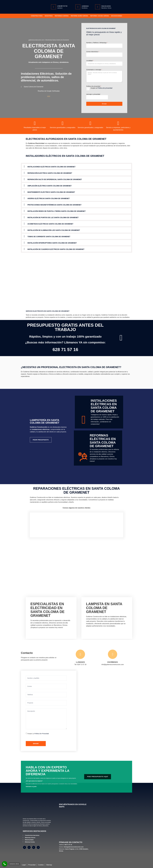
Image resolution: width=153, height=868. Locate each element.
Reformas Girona (62, 16)
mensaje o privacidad (93, 94)
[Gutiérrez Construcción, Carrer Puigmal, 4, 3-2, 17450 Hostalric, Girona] (75, 825)
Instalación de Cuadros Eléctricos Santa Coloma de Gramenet (56, 249)
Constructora (37, 16)
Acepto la (101, 88)
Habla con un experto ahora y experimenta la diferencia (48, 771)
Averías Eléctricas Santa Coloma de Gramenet (49, 199)
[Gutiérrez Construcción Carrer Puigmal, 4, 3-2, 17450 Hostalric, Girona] (99, 711)
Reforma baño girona (79, 16)
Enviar (104, 104)
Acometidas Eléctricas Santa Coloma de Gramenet (50, 224)
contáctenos (85, 6)
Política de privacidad (105, 88)
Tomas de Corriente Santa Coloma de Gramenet (49, 237)
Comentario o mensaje (94, 70)
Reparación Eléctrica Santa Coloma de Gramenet (50, 173)
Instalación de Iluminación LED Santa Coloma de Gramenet (54, 230)
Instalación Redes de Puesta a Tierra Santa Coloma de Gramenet (57, 211)
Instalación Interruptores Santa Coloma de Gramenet (52, 243)
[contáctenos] (78, 7)
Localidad (90, 61)
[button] (76, 166)
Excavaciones (117, 16)
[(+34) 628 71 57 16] (53, 7)
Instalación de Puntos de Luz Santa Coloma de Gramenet (53, 218)
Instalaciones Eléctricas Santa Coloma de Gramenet (52, 167)
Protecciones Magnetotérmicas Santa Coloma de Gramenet (54, 205)
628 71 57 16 (65, 350)
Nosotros (49, 16)
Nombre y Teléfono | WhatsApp (97, 43)
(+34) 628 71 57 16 (62, 6)
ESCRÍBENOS (113, 662)
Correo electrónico (93, 52)
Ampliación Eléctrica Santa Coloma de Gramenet (50, 186)
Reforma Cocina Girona (100, 16)
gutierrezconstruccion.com (36, 40)
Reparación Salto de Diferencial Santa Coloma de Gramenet (55, 179)
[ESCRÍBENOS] (113, 654)
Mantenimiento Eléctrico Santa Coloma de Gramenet (51, 192)
